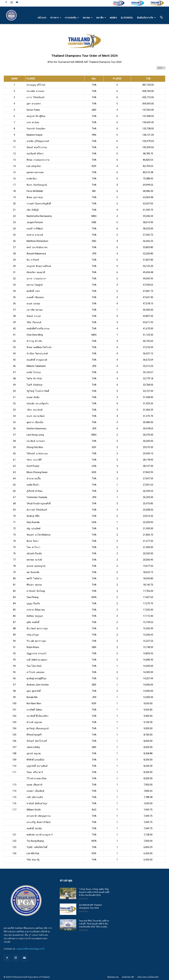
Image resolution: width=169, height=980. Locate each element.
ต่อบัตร (113, 18)
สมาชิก (101, 18)
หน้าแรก (42, 18)
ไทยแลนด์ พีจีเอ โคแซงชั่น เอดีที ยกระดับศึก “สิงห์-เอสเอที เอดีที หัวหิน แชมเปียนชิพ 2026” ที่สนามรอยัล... (94, 924)
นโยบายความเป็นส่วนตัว (148, 977)
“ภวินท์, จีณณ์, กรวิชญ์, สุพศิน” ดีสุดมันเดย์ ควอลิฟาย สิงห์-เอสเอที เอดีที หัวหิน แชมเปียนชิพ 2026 (94, 892)
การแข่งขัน (72, 18)
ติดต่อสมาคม (113, 977)
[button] (161, 18)
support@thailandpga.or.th (30, 949)
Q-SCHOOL (127, 18)
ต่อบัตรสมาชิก (128, 977)
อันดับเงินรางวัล (146, 18)
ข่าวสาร (56, 18)
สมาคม (88, 18)
